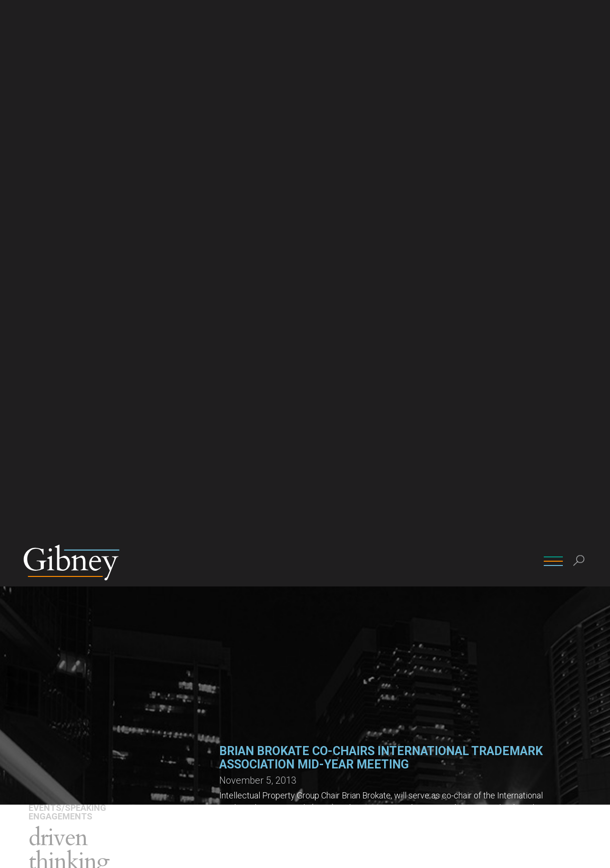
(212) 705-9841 (423, 628)
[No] (598, 853)
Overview (46, 316)
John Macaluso (334, 601)
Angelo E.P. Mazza (428, 601)
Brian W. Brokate (246, 601)
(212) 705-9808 (245, 628)
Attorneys (48, 330)
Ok (515, 853)
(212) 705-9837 (334, 628)
